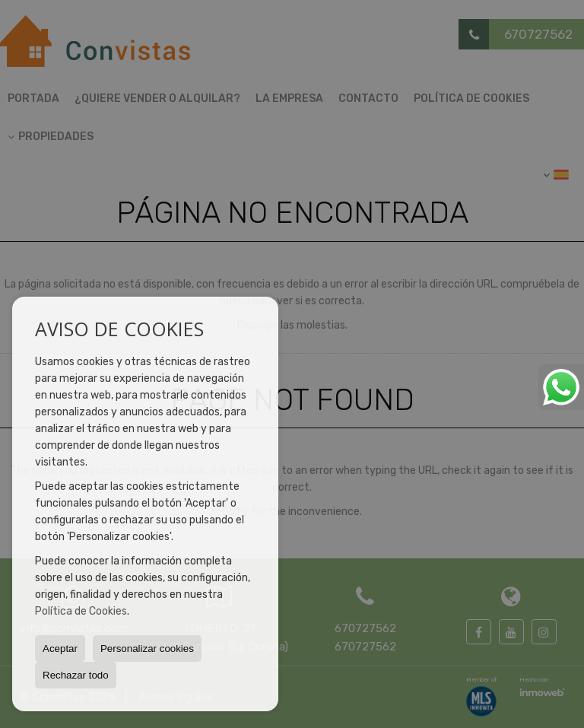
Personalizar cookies (147, 649)
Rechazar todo (76, 675)
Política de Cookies (81, 611)
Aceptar (60, 649)
